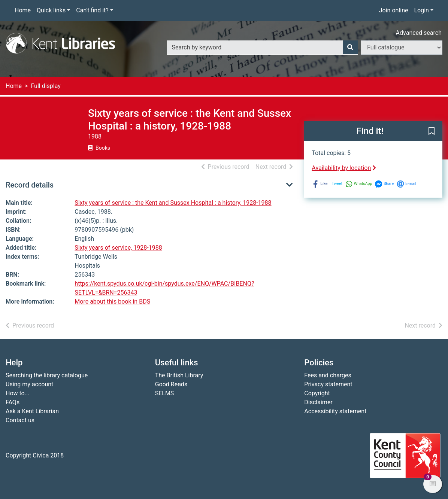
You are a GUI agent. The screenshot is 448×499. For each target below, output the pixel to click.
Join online (394, 10)
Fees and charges (328, 375)
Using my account (29, 384)
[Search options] (402, 48)
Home (23, 10)
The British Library (179, 375)
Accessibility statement (335, 411)
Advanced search (419, 33)
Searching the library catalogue (47, 375)
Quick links (51, 10)
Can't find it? (92, 10)
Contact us (20, 420)
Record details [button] (30, 185)
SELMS (165, 393)
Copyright (317, 393)
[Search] (350, 48)
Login (421, 10)
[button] (432, 132)
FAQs (13, 402)
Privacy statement (328, 384)
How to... (17, 393)
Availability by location (344, 168)
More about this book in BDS (112, 302)
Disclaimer (318, 402)
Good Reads (171, 384)
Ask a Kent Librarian (32, 411)
